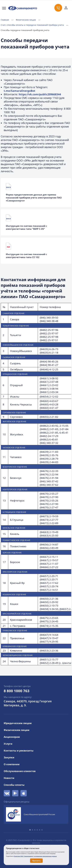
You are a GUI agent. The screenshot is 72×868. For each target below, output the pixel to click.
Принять (36, 861)
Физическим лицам (28, 20)
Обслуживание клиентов (20, 771)
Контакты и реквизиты (19, 751)
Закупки (9, 757)
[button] (30, 830)
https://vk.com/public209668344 (40, 94)
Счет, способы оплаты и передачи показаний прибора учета (35, 25)
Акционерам (12, 737)
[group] (36, 814)
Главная (7, 20)
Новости (9, 778)
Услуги (8, 744)
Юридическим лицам (18, 723)
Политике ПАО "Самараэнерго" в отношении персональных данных (35, 856)
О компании (12, 764)
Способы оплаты (14, 785)
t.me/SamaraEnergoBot (19, 91)
